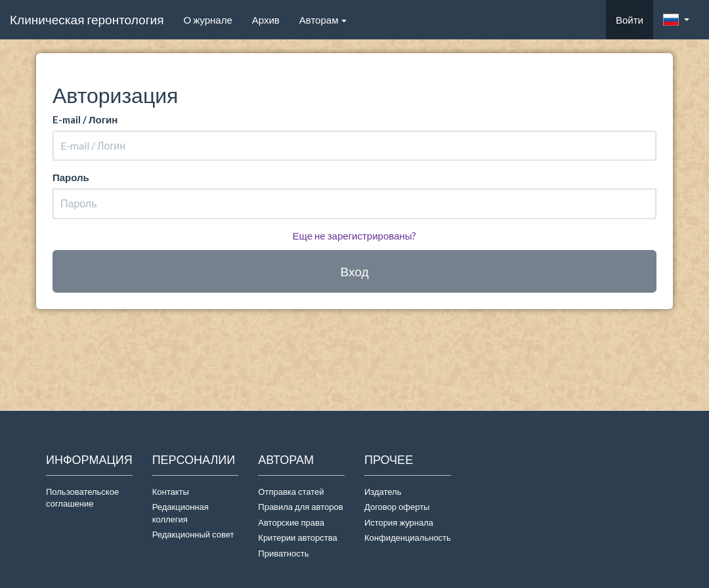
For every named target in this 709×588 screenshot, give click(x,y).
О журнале (212, 19)
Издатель (383, 492)
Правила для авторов (300, 507)
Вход (355, 271)
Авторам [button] (323, 20)
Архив (266, 20)
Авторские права (291, 522)
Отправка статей (291, 492)
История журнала (399, 522)
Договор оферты (397, 507)
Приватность (285, 553)
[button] (676, 20)
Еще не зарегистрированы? (355, 236)
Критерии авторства (297, 537)
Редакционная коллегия (181, 513)
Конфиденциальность (408, 537)
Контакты (171, 492)
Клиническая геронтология (87, 19)
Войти (630, 20)
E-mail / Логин (85, 119)
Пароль (71, 177)
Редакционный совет (193, 534)
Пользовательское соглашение (82, 498)
